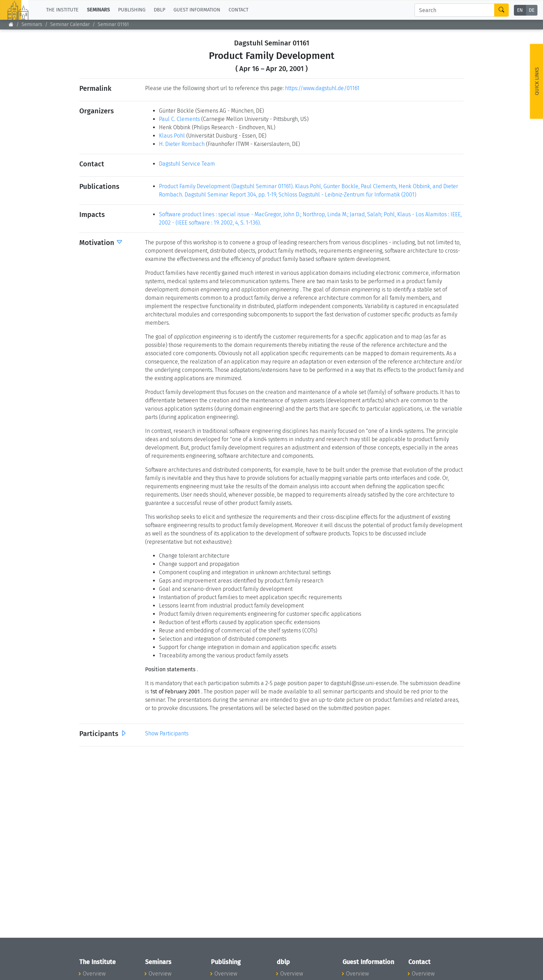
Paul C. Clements (179, 119)
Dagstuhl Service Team (187, 164)
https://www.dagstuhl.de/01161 (322, 88)
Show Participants (167, 733)
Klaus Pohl (172, 136)
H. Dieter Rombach (182, 144)
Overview (94, 974)
